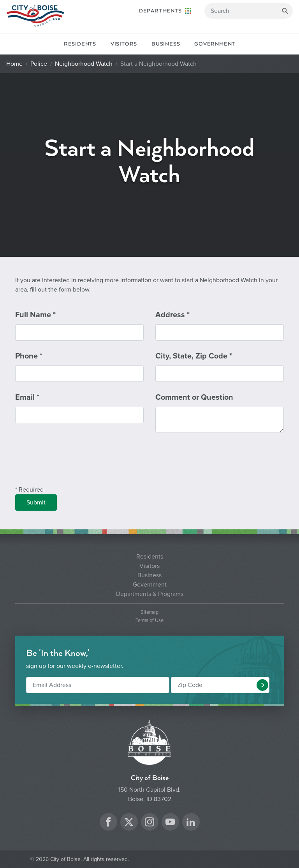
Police (39, 64)
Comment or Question (194, 397)
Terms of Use (149, 621)
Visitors (124, 44)
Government (215, 44)
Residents (80, 44)
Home (14, 64)
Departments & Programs (150, 594)
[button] (262, 685)
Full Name (35, 315)
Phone (29, 356)
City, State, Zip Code (194, 356)
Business (166, 44)
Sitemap (149, 612)
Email (27, 397)
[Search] (249, 11)
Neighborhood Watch (84, 64)
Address (172, 315)
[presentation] (74, 464)
